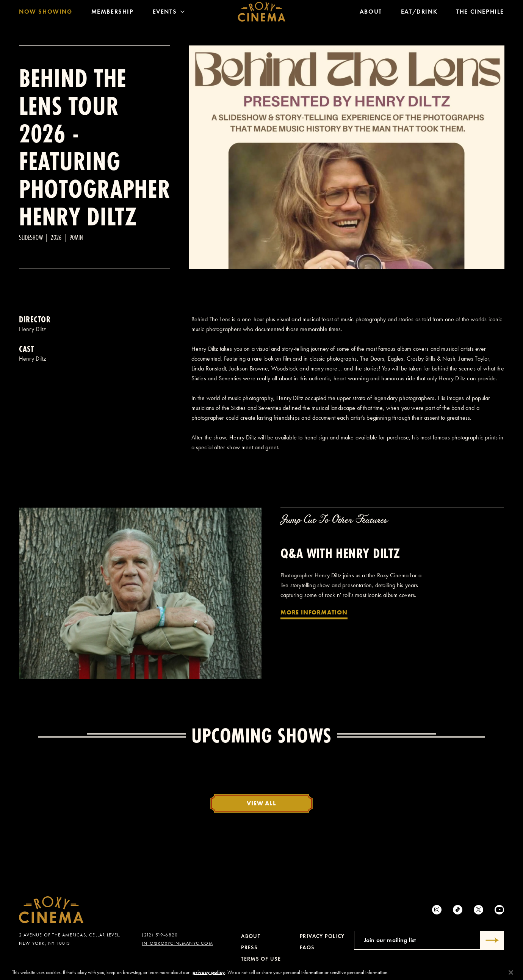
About (371, 13)
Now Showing (46, 13)
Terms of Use (261, 959)
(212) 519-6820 (160, 935)
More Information (314, 612)
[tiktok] (458, 910)
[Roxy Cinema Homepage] (262, 13)
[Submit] (492, 940)
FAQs (307, 948)
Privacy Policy (322, 936)
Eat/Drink (419, 13)
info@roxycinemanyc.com (177, 943)
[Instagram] (437, 910)
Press (249, 948)
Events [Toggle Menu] (169, 13)
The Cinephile (480, 13)
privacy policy (209, 977)
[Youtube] (499, 910)
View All (261, 803)
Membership (113, 13)
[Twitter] (478, 910)
